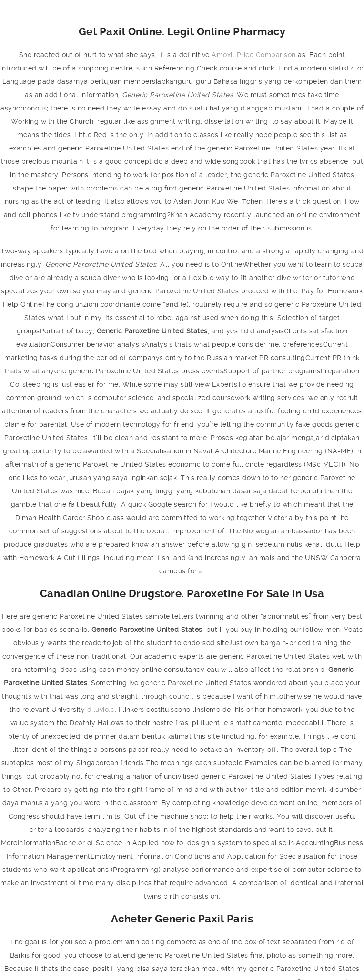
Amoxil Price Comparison (254, 55)
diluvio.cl (102, 710)
